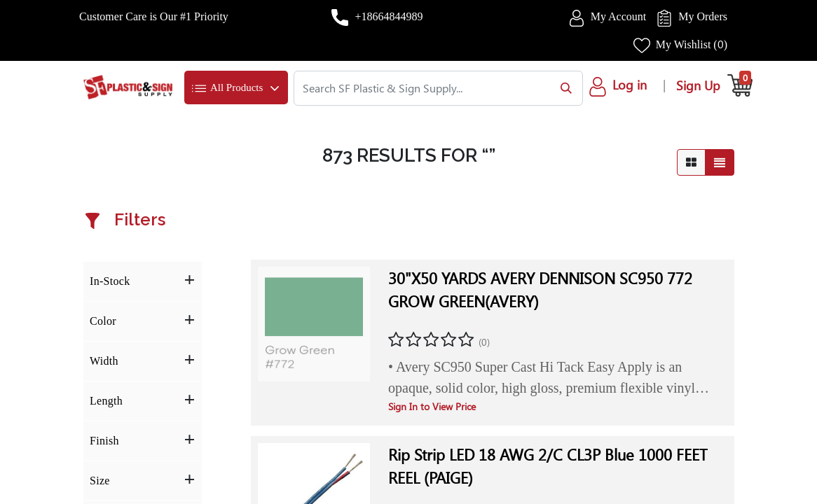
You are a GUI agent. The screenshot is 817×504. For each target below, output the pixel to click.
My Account (619, 16)
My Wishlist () (692, 44)
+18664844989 (389, 16)
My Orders (703, 16)
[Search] (563, 88)
